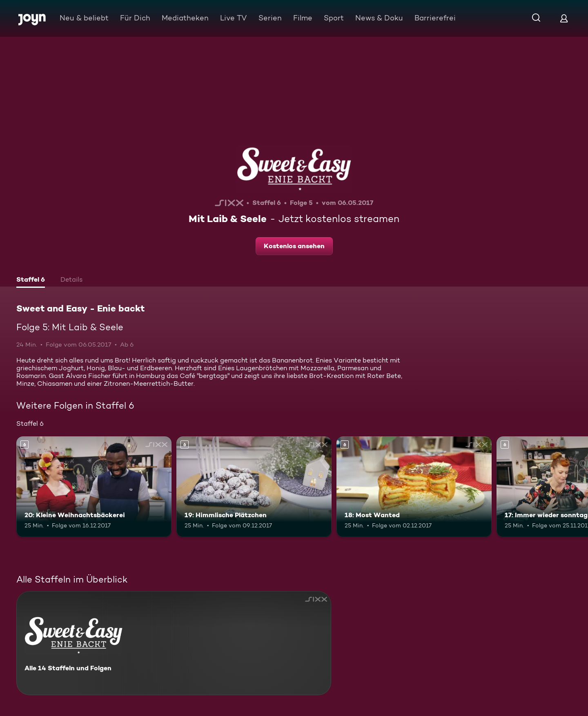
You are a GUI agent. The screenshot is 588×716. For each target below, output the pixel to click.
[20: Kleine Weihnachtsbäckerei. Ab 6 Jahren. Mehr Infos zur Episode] (94, 487)
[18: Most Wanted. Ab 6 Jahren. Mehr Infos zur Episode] (414, 487)
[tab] (31, 280)
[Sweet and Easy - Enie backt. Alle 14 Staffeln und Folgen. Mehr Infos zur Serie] (174, 643)
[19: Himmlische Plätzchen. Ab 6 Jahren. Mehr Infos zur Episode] (254, 487)
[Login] (564, 18)
